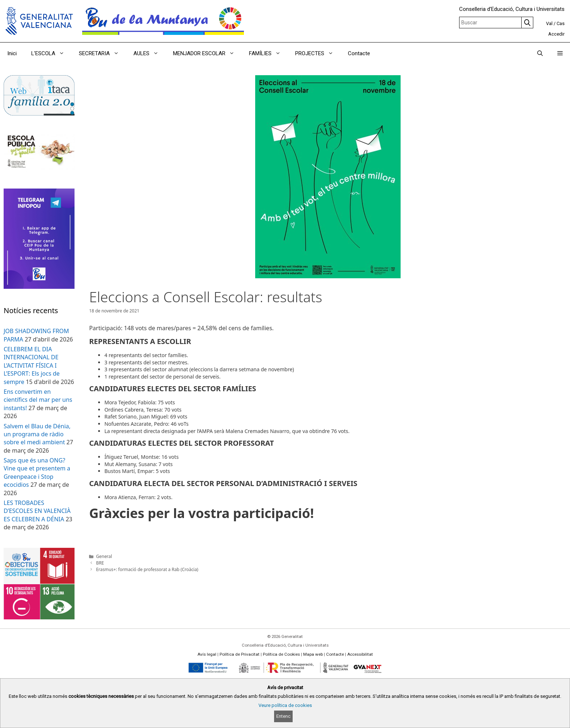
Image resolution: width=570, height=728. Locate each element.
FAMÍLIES (268, 53)
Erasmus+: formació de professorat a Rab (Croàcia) (147, 569)
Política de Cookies (281, 654)
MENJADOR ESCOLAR (207, 53)
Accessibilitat (360, 654)
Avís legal (207, 654)
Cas (561, 23)
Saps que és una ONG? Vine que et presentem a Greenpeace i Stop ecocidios (37, 472)
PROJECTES (318, 53)
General (104, 556)
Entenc (283, 716)
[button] (560, 53)
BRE (100, 563)
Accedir (556, 34)
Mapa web (313, 654)
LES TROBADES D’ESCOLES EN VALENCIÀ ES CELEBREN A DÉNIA (37, 511)
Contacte (359, 53)
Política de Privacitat (240, 654)
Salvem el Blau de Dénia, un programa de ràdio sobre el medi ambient (37, 434)
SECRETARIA (103, 53)
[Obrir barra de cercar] (540, 53)
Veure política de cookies (285, 705)
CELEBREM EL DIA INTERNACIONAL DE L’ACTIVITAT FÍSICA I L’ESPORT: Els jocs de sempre (32, 365)
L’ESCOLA (51, 53)
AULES (150, 53)
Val (549, 23)
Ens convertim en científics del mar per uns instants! (38, 400)
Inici (12, 53)
